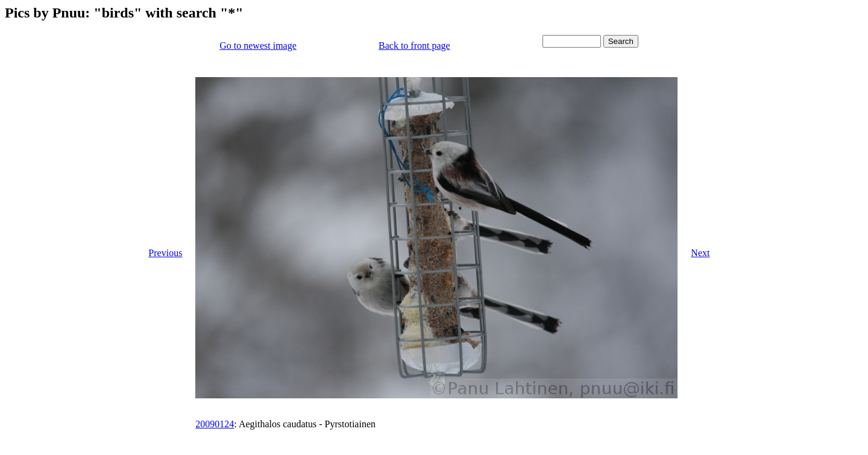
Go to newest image (258, 45)
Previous (165, 253)
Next (700, 253)
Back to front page (414, 45)
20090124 (215, 424)
